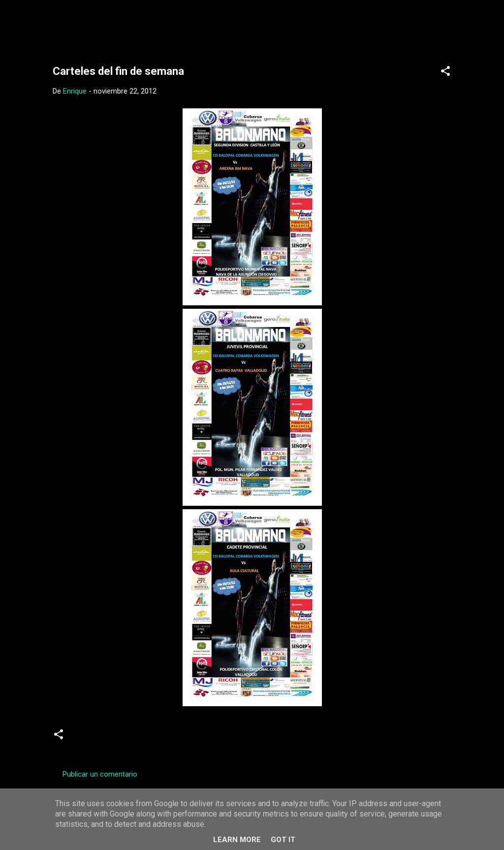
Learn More (237, 840)
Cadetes (90, 738)
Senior (210, 738)
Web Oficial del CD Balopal (127, 24)
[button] (445, 73)
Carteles (130, 738)
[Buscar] (465, 27)
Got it (283, 840)
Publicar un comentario (100, 774)
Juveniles (172, 738)
